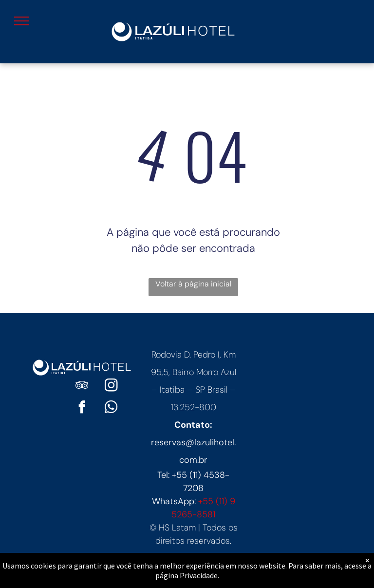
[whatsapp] (111, 408)
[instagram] (111, 387)
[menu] (21, 21)
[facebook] (82, 408)
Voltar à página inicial (193, 284)
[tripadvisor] (82, 387)
